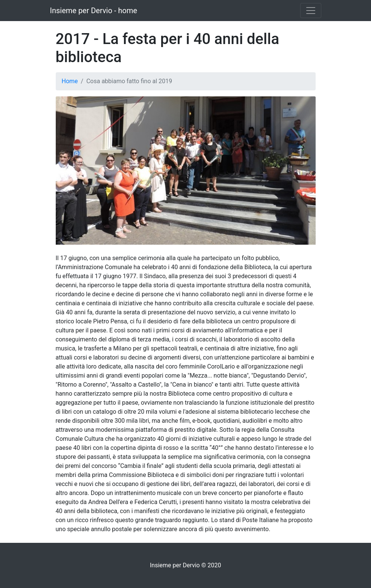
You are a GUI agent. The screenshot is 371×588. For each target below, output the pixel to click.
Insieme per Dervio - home (94, 11)
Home (70, 81)
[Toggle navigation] (311, 11)
